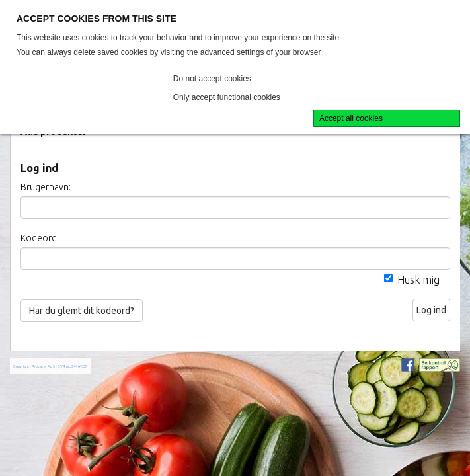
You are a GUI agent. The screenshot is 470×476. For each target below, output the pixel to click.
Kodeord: (40, 238)
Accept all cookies (351, 118)
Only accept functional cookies (227, 97)
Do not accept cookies (212, 79)
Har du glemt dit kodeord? (82, 311)
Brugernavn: (46, 187)
